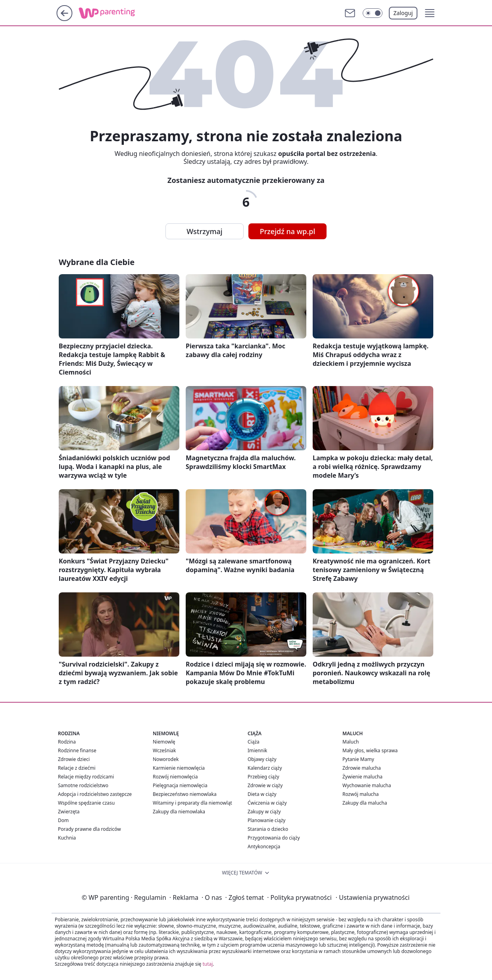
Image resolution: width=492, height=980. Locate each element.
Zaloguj (403, 13)
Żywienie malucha (362, 777)
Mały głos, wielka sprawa (370, 750)
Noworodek (166, 759)
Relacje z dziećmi (77, 768)
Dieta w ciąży (262, 794)
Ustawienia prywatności (373, 897)
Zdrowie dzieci (74, 759)
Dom (63, 820)
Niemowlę (164, 742)
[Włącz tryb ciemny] (373, 13)
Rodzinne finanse (77, 750)
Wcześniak (164, 750)
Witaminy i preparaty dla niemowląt (192, 803)
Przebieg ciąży (263, 777)
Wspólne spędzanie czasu (86, 803)
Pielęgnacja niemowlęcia (180, 785)
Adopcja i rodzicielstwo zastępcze (95, 794)
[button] (430, 13)
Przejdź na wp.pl (288, 231)
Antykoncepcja (264, 846)
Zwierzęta (69, 812)
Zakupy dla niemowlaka (179, 812)
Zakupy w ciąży (264, 812)
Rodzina (67, 742)
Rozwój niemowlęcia (175, 777)
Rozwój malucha (361, 794)
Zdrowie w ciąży (265, 785)
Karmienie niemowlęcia (179, 768)
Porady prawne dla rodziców (89, 829)
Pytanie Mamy (358, 759)
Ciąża (254, 742)
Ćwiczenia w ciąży (267, 803)
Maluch (351, 742)
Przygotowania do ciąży (274, 838)
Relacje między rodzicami (86, 777)
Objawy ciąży (262, 759)
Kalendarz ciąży (265, 768)
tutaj (208, 964)
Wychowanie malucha (367, 785)
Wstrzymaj (204, 231)
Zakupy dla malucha (365, 803)
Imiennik (258, 750)
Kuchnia (67, 838)
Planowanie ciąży (266, 820)
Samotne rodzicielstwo (83, 785)
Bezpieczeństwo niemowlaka (185, 794)
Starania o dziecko (268, 829)
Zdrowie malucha (362, 768)
